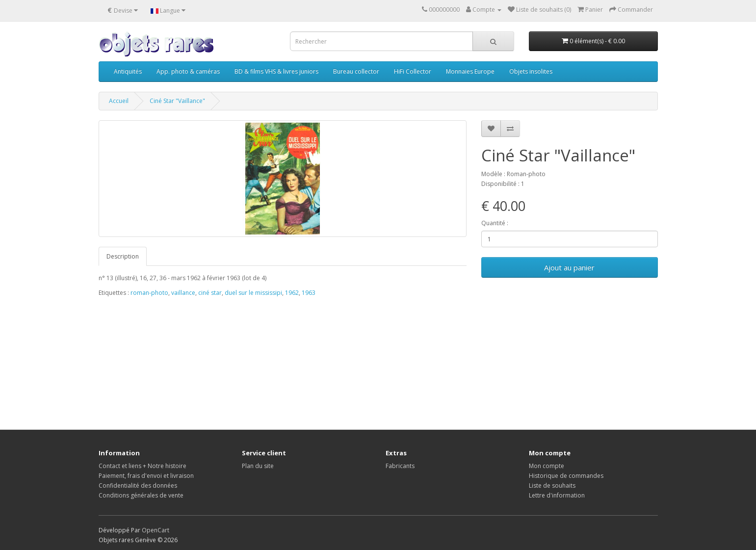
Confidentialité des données (138, 485)
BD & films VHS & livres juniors (276, 71)
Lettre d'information (557, 495)
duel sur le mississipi (253, 293)
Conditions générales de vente (141, 495)
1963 (309, 293)
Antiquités (128, 71)
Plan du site (258, 466)
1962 (292, 293)
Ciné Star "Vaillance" (177, 101)
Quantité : (495, 223)
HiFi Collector (413, 71)
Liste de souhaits (552, 485)
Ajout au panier (569, 267)
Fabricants (400, 466)
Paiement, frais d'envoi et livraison (146, 476)
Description (123, 256)
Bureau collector (356, 71)
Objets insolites (531, 71)
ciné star (210, 293)
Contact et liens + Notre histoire (143, 466)
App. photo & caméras (188, 71)
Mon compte (547, 466)
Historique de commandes (566, 476)
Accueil (119, 101)
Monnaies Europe (470, 71)
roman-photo (149, 293)
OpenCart (156, 530)
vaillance (183, 293)
